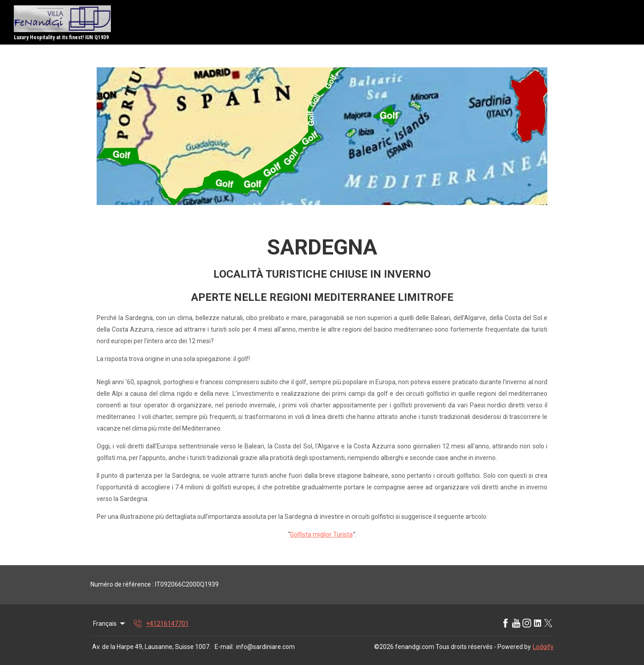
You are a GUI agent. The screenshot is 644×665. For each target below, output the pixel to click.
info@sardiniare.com (265, 647)
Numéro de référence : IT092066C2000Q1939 (155, 584)
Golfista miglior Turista (321, 534)
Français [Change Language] (110, 624)
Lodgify (543, 647)
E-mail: (224, 647)
